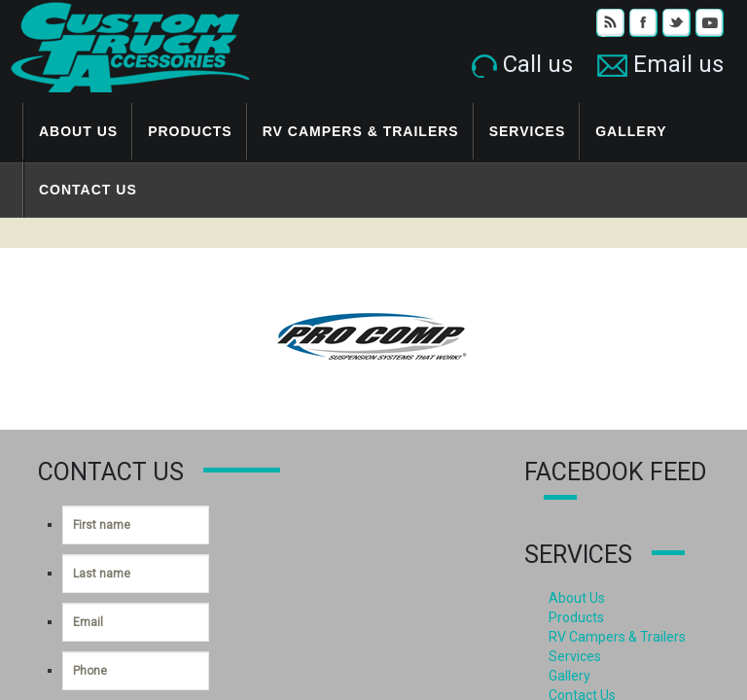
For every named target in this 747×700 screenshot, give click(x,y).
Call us (522, 64)
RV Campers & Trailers (361, 131)
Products (190, 131)
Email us (660, 64)
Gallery (631, 131)
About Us (78, 131)
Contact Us (88, 190)
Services (528, 131)
